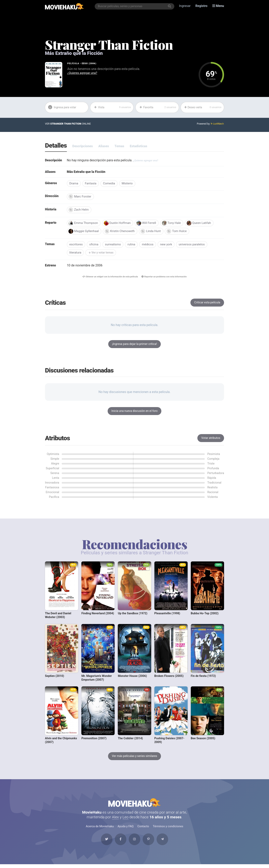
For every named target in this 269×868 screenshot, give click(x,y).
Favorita (158, 107)
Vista (112, 107)
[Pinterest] (150, 843)
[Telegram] (165, 843)
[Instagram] (134, 843)
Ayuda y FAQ (126, 829)
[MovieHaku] (65, 6)
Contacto (143, 829)
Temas (119, 146)
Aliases (104, 146)
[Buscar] (170, 6)
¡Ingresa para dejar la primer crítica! (134, 345)
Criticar (207, 304)
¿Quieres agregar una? (83, 73)
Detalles (56, 146)
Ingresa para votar (63, 108)
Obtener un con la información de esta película (109, 278)
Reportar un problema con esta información (165, 278)
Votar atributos (211, 439)
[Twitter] (104, 843)
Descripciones (83, 146)
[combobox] (135, 6)
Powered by (210, 124)
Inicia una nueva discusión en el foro (134, 412)
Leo (126, 819)
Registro (202, 6)
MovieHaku (134, 804)
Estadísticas (138, 146)
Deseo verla (203, 107)
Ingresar (185, 6)
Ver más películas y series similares (134, 757)
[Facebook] (119, 843)
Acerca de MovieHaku (100, 829)
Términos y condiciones (168, 829)
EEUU (85, 63)
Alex (115, 819)
